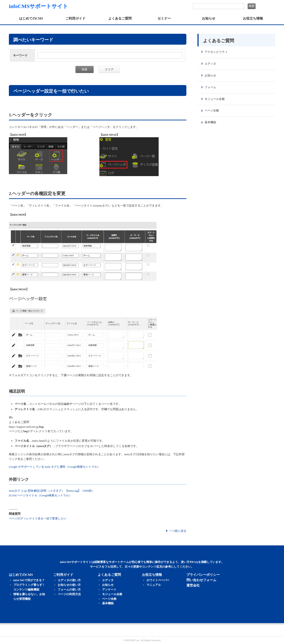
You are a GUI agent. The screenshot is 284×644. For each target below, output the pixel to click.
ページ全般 (212, 110)
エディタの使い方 (69, 580)
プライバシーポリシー (203, 575)
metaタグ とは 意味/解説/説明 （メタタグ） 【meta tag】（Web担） (52, 491)
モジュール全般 (215, 99)
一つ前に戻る (178, 531)
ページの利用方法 (69, 594)
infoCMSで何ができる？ (29, 580)
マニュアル (154, 585)
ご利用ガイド (75, 18)
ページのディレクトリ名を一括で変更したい (38, 518)
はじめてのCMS (31, 18)
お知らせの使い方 (69, 585)
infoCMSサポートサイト (38, 6)
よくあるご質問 (120, 18)
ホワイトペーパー (158, 580)
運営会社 (193, 585)
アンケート (109, 589)
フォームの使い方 (69, 589)
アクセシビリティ (216, 52)
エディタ (210, 64)
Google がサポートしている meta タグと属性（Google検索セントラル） (54, 467)
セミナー (164, 18)
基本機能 (210, 122)
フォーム (210, 87)
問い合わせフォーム (201, 580)
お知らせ (209, 18)
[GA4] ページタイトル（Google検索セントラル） (40, 495)
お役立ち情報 (253, 18)
